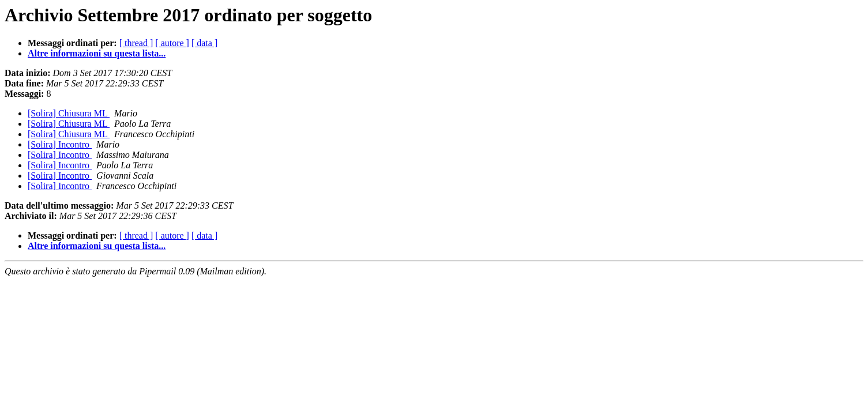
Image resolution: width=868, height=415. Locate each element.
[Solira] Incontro (60, 144)
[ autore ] (172, 43)
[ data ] (204, 43)
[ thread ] (136, 43)
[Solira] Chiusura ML (69, 113)
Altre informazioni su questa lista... (97, 53)
